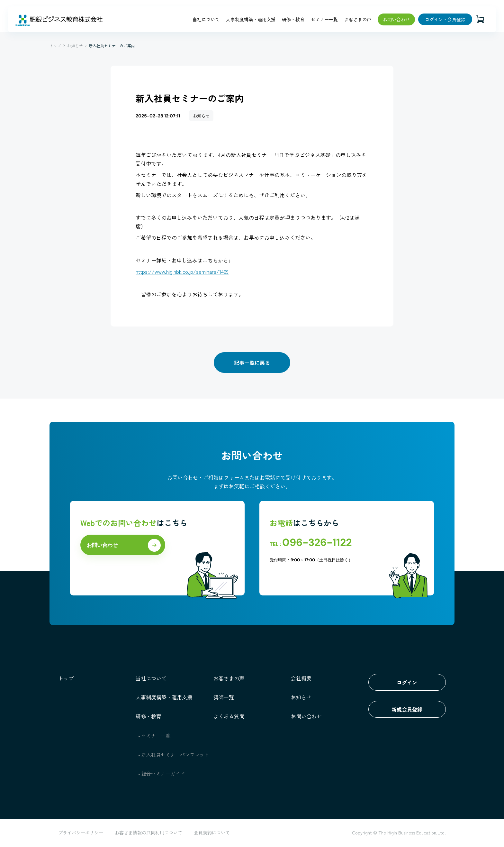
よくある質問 (229, 716)
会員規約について (212, 833)
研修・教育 (293, 19)
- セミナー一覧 (154, 736)
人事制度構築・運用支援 (251, 19)
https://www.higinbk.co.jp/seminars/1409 (183, 272)
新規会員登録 (407, 709)
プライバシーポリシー (81, 833)
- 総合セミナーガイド (162, 773)
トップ (55, 46)
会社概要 (301, 678)
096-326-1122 (317, 542)
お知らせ (75, 46)
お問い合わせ (396, 19)
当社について (206, 19)
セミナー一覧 (324, 19)
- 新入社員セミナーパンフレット (174, 755)
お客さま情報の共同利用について (148, 833)
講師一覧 (224, 697)
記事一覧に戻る (252, 363)
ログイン (407, 682)
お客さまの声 (358, 19)
